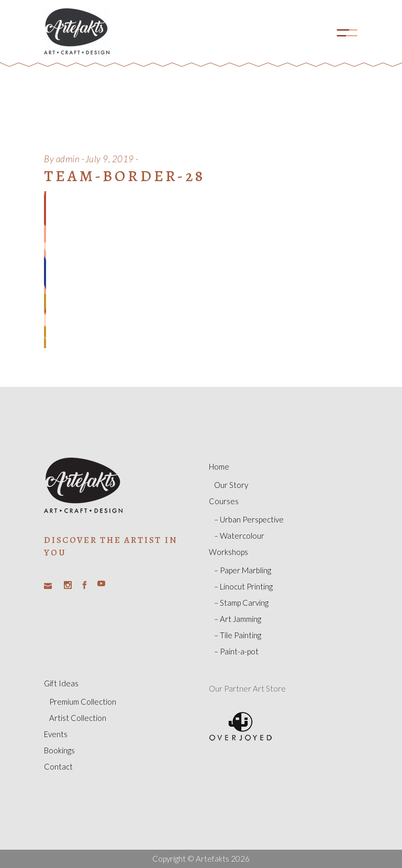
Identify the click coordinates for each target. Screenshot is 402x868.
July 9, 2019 (110, 159)
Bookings (59, 750)
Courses (224, 501)
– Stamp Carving (241, 603)
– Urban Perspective (249, 519)
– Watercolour (239, 536)
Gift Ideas (61, 683)
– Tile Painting (238, 635)
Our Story (231, 485)
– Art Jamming (238, 619)
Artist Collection (78, 718)
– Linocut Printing (243, 586)
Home (219, 466)
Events (56, 734)
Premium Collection (83, 702)
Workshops (228, 552)
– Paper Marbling (243, 570)
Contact (58, 766)
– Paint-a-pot (236, 651)
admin (68, 159)
